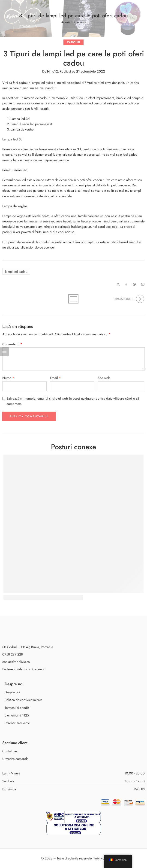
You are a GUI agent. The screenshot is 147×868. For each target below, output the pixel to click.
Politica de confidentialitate (23, 700)
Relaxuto (22, 669)
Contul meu (10, 751)
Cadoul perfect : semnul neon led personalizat (43, 598)
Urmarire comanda (15, 759)
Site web (104, 378)
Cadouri (80, 22)
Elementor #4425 (17, 715)
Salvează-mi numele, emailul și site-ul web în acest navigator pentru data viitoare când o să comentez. (73, 401)
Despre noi (12, 692)
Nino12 (52, 71)
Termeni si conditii (18, 708)
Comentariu (12, 344)
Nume (8, 378)
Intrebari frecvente (17, 723)
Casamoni (39, 669)
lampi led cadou (16, 272)
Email (55, 378)
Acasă (65, 22)
